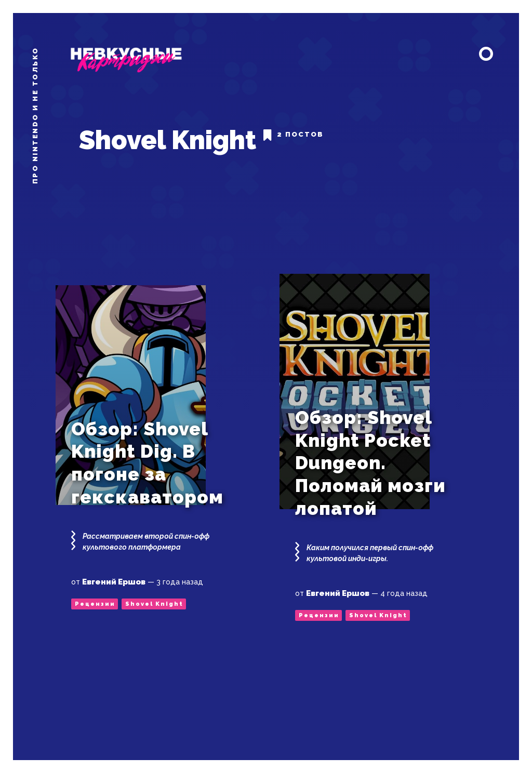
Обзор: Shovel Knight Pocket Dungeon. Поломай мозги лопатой (370, 450)
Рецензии (95, 591)
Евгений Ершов (114, 569)
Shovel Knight (154, 591)
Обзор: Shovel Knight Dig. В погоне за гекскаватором (147, 450)
